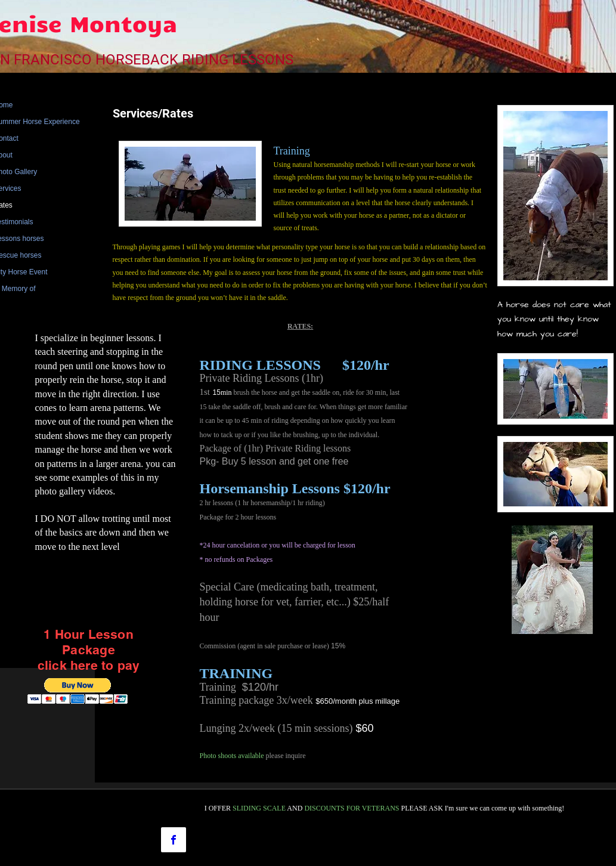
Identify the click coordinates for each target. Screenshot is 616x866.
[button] (78, 691)
